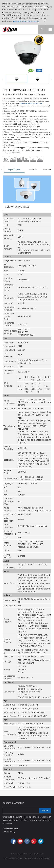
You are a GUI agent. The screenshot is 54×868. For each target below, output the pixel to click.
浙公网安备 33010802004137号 (37, 858)
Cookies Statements (30, 21)
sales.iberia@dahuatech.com (31, 103)
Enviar (45, 810)
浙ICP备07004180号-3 (13, 858)
